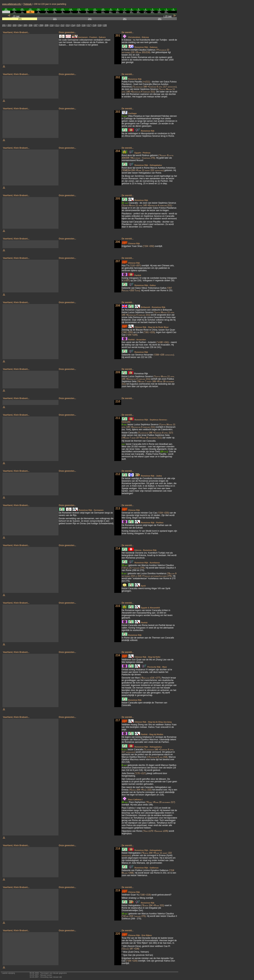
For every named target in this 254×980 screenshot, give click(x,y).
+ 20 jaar (167, 16)
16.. (138, 12)
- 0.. (173, 9)
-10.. (103, 9)
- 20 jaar (16, 16)
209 (47, 25)
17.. (145, 12)
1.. (22, 12)
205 (25, 25)
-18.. (39, 9)
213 (68, 25)
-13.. (79, 9)
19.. (159, 12)
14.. (125, 12)
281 (160, 19)
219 (100, 25)
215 (78, 25)
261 (125, 19)
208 (41, 25)
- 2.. (159, 9)
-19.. (30, 9)
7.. (71, 12)
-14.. (71, 9)
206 (30, 25)
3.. (39, 12)
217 (89, 25)
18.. (152, 12)
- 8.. (118, 9)
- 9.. (111, 9)
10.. (95, 12)
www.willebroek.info (12, 4)
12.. (111, 12)
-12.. (87, 9)
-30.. (6, 9)
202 (9, 25)
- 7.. (125, 9)
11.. (103, 12)
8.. (79, 12)
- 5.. (139, 9)
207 (36, 25)
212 (62, 25)
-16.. (55, 9)
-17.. (47, 9)
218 (94, 25)
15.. (132, 12)
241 (90, 19)
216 (84, 25)
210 (52, 25)
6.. (63, 12)
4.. (47, 12)
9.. (87, 12)
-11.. (95, 9)
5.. (55, 12)
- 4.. (146, 9)
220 (105, 25)
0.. (14, 12)
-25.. (14, 9)
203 (15, 25)
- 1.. (166, 9)
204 (20, 25)
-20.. (22, 9)
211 (57, 25)
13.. (118, 12)
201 (4, 25)
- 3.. (152, 9)
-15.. (63, 9)
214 (73, 25)
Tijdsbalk (28, 4)
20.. (166, 12)
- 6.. (132, 9)
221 (55, 19)
